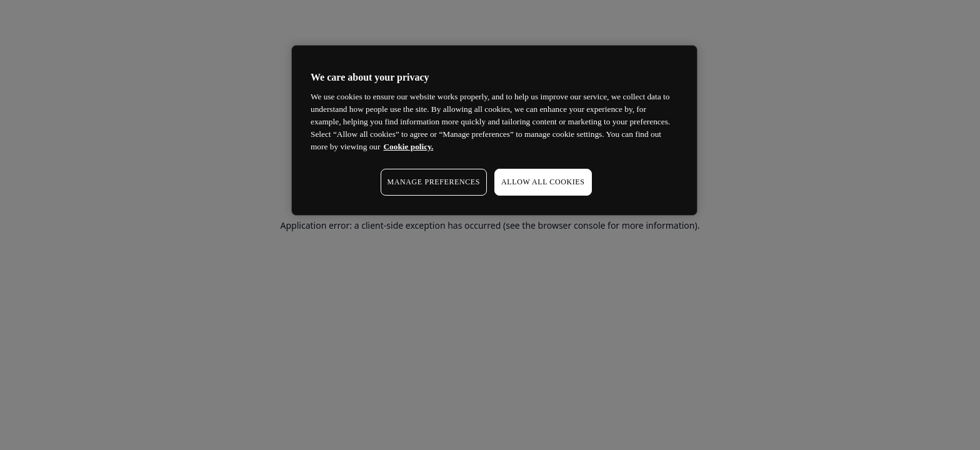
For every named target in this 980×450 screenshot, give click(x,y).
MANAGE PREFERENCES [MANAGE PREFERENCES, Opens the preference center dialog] (434, 182)
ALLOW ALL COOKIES (543, 182)
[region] (494, 130)
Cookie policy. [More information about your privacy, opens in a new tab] (408, 147)
